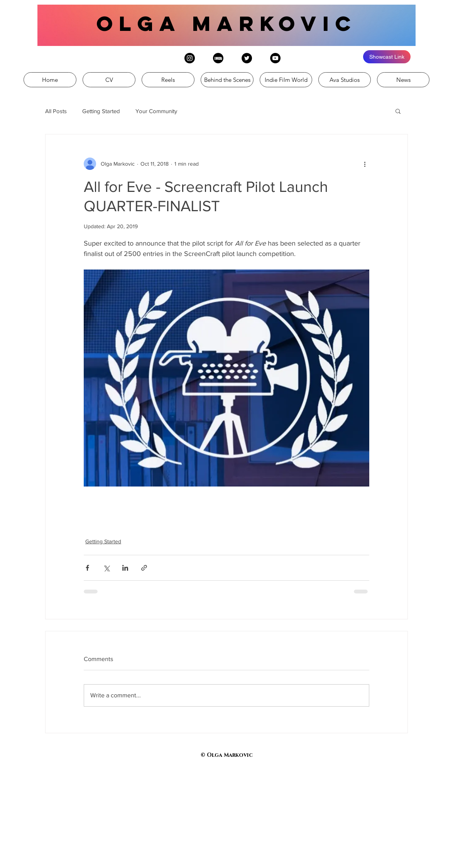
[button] (398, 111)
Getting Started (101, 111)
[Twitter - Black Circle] (247, 58)
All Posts (56, 111)
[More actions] (365, 164)
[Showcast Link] (387, 57)
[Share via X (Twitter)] (106, 568)
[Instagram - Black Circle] (190, 58)
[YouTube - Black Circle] (275, 58)
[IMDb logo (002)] (218, 58)
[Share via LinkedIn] (125, 568)
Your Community (156, 111)
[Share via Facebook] (87, 568)
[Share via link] (144, 568)
